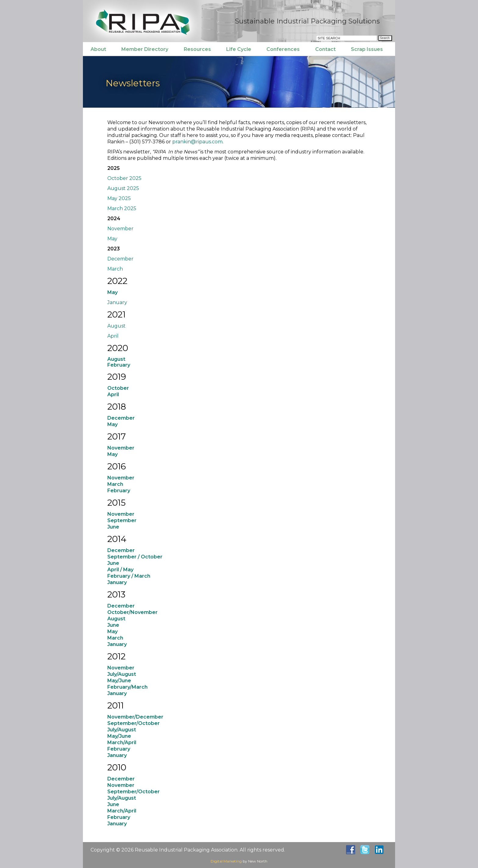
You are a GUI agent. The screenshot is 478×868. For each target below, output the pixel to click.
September (122, 520)
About (98, 49)
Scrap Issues (367, 49)
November (120, 229)
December (120, 259)
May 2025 (119, 198)
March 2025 (122, 208)
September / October (135, 557)
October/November (132, 612)
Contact (325, 49)
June (113, 527)
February (119, 749)
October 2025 (124, 178)
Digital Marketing (226, 861)
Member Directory (145, 49)
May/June (119, 681)
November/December (135, 717)
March (115, 269)
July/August (122, 674)
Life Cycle (239, 49)
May (112, 239)
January (117, 302)
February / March (129, 576)
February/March (127, 687)
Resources (197, 49)
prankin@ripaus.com (197, 142)
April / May (120, 570)
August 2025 (123, 188)
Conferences (283, 49)
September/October (134, 723)
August (116, 326)
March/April (122, 742)
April (113, 336)
